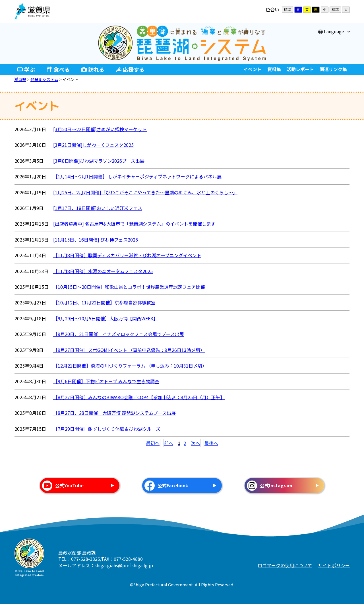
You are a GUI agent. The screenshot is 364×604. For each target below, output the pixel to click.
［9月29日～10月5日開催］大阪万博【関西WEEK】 (106, 318)
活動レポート (300, 69)
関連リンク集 (333, 69)
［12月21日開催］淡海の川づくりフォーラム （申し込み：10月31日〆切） (130, 366)
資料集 (274, 69)
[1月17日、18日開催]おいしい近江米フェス (98, 208)
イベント (253, 69)
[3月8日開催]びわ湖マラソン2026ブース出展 (99, 161)
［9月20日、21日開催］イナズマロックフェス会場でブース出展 (119, 334)
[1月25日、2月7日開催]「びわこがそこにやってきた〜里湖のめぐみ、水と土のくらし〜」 (145, 192)
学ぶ (30, 69)
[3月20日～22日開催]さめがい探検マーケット (100, 129)
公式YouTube (69, 485)
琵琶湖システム (44, 79)
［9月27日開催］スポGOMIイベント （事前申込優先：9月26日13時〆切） (129, 350)
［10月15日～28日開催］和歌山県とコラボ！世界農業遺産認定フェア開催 (129, 287)
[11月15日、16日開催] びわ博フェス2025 (96, 240)
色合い (272, 9)
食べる (62, 69)
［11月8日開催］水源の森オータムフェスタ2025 (103, 271)
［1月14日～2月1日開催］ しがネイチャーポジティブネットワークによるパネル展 (137, 176)
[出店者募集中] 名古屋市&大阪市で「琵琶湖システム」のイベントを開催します (134, 224)
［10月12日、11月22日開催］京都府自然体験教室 (104, 302)
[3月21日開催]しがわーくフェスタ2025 (93, 145)
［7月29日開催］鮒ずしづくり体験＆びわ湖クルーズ (107, 429)
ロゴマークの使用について (285, 565)
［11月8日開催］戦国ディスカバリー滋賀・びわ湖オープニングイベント (127, 255)
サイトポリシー (334, 565)
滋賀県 (20, 79)
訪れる (96, 69)
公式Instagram (276, 485)
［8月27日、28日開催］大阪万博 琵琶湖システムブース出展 (114, 413)
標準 (288, 10)
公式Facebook (173, 485)
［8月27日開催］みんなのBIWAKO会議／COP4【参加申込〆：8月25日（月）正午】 (139, 397)
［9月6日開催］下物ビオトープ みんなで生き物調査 (106, 381)
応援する (134, 69)
